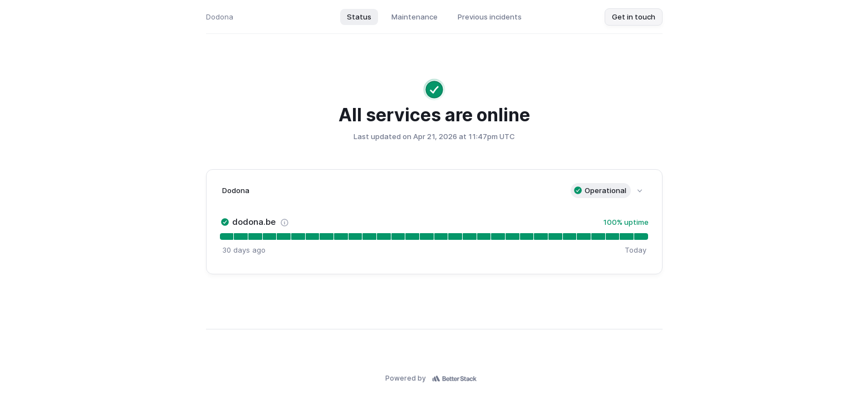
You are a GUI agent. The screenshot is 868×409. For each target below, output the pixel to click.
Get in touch (634, 17)
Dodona (220, 17)
